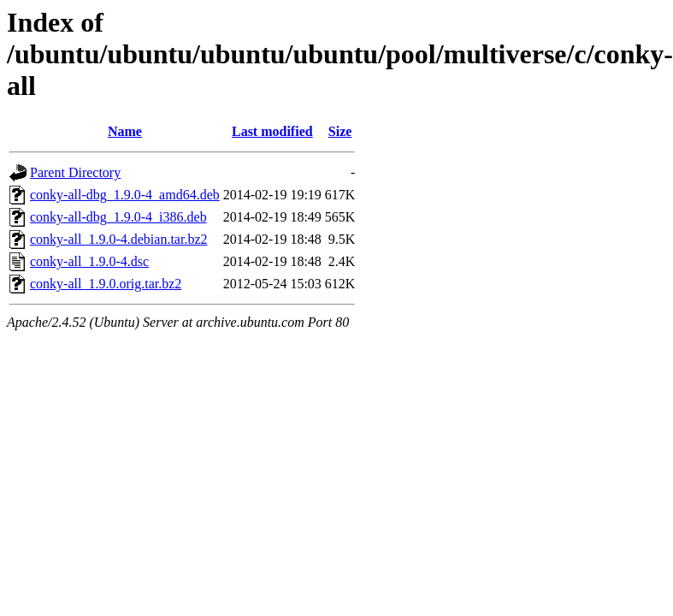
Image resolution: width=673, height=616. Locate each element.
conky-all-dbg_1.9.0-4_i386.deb (118, 217)
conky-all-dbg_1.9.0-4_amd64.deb (125, 195)
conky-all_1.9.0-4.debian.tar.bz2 (119, 239)
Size (340, 131)
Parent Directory (75, 172)
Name (125, 131)
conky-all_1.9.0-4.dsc (89, 261)
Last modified (272, 131)
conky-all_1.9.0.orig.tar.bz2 (106, 284)
